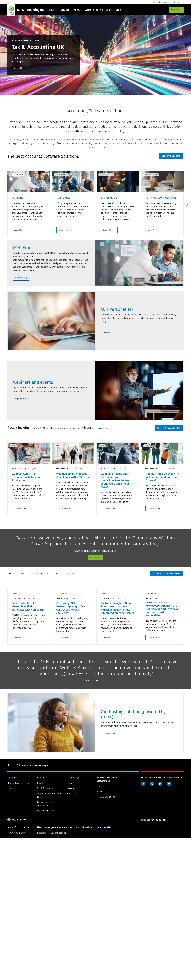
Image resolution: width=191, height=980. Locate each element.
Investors (71, 930)
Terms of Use (14, 969)
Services (66, 10)
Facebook (143, 925)
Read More (94, 699)
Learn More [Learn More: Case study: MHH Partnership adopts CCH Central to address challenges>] (63, 779)
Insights (78, 10)
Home (10, 907)
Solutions (53, 10)
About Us (12, 919)
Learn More (18, 228)
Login (119, 10)
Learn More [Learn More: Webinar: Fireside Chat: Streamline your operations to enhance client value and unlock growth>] (108, 650)
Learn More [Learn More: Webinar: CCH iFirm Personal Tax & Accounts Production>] (19, 650)
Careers (70, 925)
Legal (99, 928)
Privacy (100, 933)
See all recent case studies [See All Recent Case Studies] (166, 715)
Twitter (152, 925)
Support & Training (103, 10)
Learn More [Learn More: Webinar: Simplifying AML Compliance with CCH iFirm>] (63, 650)
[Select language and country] (179, 2)
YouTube (169, 925)
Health (40, 925)
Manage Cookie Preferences (58, 969)
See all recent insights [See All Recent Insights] (169, 570)
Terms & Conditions (106, 939)
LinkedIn (160, 925)
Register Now (21, 540)
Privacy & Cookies (32, 969)
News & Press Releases (18, 925)
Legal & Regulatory (46, 952)
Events (88, 10)
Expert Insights (74, 919)
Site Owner (72, 935)
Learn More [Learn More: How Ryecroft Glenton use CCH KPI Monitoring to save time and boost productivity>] (153, 779)
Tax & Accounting (45, 930)
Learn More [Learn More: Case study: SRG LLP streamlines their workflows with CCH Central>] (19, 779)
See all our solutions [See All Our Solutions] (171, 156)
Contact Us (176, 10)
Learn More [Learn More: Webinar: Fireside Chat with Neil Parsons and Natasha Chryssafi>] (153, 650)
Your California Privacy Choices (91, 969)
